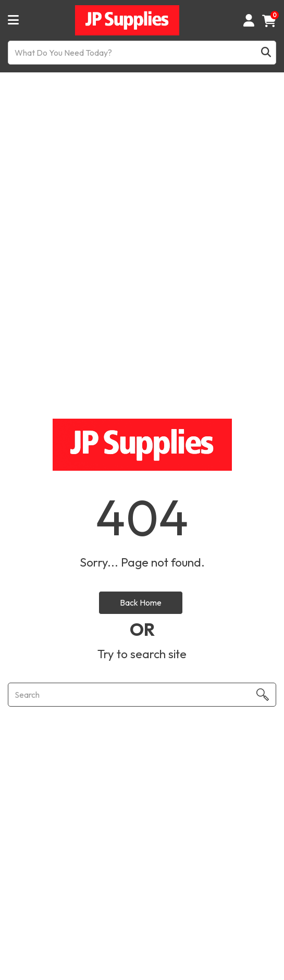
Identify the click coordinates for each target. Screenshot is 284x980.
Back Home (141, 602)
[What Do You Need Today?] (142, 53)
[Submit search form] (266, 53)
